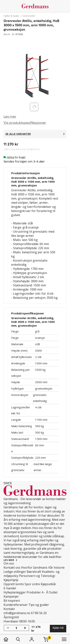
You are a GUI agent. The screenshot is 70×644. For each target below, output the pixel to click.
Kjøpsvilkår (48, 584)
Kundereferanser (16, 605)
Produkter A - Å (37, 592)
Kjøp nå (58, 628)
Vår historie (56, 568)
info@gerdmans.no (17, 613)
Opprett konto (14, 584)
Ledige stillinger (15, 572)
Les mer (10, 117)
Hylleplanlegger (15, 592)
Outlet (53, 592)
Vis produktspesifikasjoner (25, 123)
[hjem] (10, 639)
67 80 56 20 (39, 613)
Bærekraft (34, 572)
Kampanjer (11, 596)
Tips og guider (39, 605)
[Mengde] (16, 628)
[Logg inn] (32, 639)
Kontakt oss (12, 568)
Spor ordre (32, 584)
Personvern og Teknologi (37, 576)
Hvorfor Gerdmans (34, 568)
